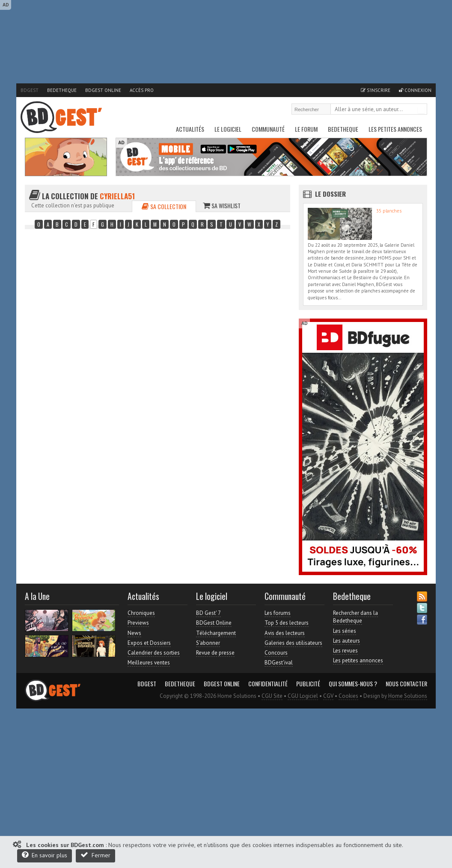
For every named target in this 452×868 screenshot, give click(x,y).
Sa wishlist (222, 205)
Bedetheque (62, 90)
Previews (138, 623)
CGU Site (272, 696)
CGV (328, 696)
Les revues (345, 651)
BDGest (30, 90)
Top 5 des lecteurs (287, 623)
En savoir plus (45, 855)
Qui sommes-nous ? (353, 684)
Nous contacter (406, 684)
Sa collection (164, 206)
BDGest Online (103, 90)
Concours (276, 653)
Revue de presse (215, 653)
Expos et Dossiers (149, 643)
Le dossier (330, 194)
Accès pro (142, 90)
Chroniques (141, 613)
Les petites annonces (395, 129)
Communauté (268, 129)
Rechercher (421, 110)
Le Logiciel (228, 129)
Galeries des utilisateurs (293, 643)
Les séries (345, 631)
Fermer (95, 855)
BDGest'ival (279, 663)
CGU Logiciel (303, 696)
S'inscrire (376, 90)
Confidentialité (268, 684)
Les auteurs (346, 641)
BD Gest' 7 (208, 613)
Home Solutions (408, 696)
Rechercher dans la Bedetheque (355, 617)
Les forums (278, 613)
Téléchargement (216, 633)
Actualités (190, 129)
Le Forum (306, 129)
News (134, 633)
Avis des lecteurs (285, 633)
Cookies (348, 696)
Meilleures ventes (149, 663)
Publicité (308, 684)
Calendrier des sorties (154, 653)
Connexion (415, 90)
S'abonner (208, 643)
